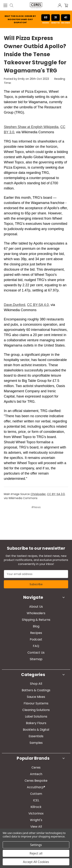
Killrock (36, 807)
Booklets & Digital (36, 730)
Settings (36, 845)
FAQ (36, 646)
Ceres (36, 767)
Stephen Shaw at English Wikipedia (31, 127)
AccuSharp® (36, 787)
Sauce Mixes (36, 697)
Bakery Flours (36, 723)
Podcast (36, 639)
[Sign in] (61, 5)
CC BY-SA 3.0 (56, 494)
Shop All (36, 684)
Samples (36, 743)
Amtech (36, 774)
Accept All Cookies (36, 862)
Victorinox (36, 813)
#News (36, 507)
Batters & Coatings (36, 690)
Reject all (36, 853)
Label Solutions (36, 716)
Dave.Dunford (14, 305)
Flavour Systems (36, 703)
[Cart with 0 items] (68, 5)
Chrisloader (38, 494)
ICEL (36, 800)
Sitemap (36, 659)
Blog (36, 626)
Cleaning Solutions (36, 710)
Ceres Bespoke (36, 781)
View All (36, 827)
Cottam (36, 794)
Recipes (36, 633)
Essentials (36, 736)
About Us (36, 607)
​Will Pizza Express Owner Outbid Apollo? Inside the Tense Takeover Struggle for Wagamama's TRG (35, 54)
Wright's (36, 820)
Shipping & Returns (36, 620)
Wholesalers (36, 613)
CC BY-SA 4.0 (38, 305)
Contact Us (36, 653)
